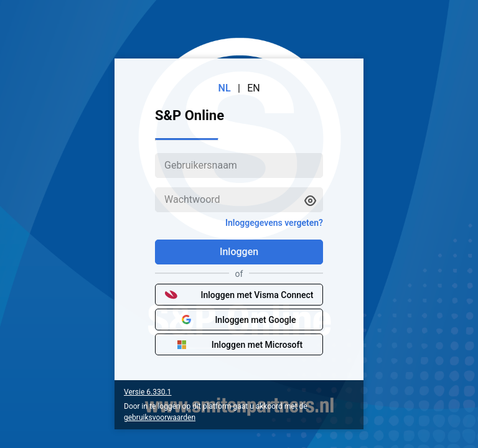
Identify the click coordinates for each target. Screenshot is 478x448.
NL (225, 88)
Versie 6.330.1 (148, 392)
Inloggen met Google (239, 320)
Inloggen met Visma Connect (239, 295)
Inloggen (239, 252)
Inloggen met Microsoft (239, 345)
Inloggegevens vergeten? (274, 223)
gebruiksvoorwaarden (160, 418)
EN (254, 88)
